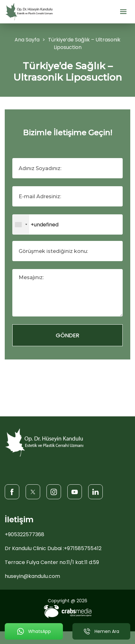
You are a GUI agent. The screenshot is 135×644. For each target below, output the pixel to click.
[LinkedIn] (95, 491)
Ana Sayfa (27, 40)
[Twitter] (33, 491)
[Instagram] (54, 491)
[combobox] (21, 224)
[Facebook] (12, 491)
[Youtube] (75, 491)
